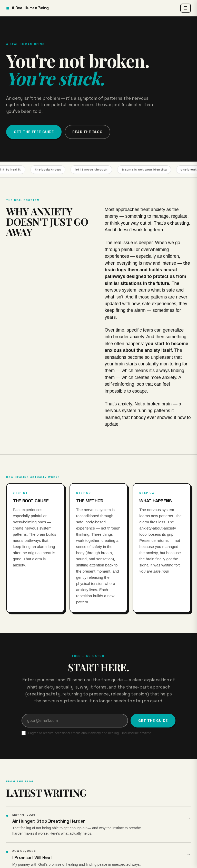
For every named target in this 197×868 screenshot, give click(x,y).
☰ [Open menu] (186, 8)
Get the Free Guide (34, 132)
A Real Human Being (27, 8)
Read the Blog (87, 132)
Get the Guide (153, 721)
